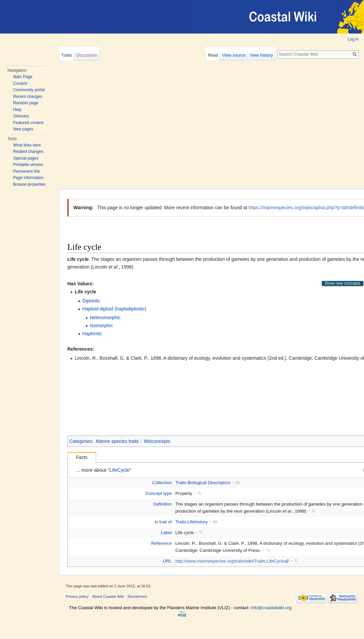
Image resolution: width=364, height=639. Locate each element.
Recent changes (28, 97)
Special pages (26, 158)
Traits (67, 55)
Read (213, 55)
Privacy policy (77, 596)
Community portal (29, 90)
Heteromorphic (105, 317)
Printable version (28, 165)
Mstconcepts (157, 441)
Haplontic (92, 334)
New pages (23, 129)
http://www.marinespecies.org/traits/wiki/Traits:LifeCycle (230, 561)
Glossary (21, 116)
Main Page (23, 77)
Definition (162, 504)
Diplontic (91, 301)
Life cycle (85, 292)
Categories (81, 441)
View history (261, 55)
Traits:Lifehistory (191, 522)
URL (167, 561)
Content (20, 83)
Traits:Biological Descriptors (203, 483)
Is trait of (163, 522)
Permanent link (26, 171)
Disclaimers (137, 596)
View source (234, 55)
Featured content (28, 123)
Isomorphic (101, 326)
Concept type (158, 493)
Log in (353, 39)
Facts (82, 457)
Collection (162, 483)
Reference (161, 543)
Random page (26, 103)
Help (17, 110)
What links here (27, 145)
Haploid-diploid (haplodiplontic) (114, 309)
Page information (28, 178)
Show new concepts (342, 283)
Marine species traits (117, 441)
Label (166, 533)
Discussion (87, 55)
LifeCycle (120, 470)
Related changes (28, 152)
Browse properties (29, 184)
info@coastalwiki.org (271, 608)
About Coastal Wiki (108, 596)
